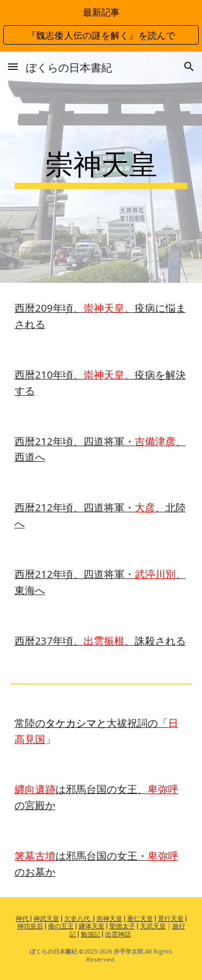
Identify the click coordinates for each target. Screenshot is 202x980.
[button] (13, 66)
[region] (101, 26)
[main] (101, 167)
